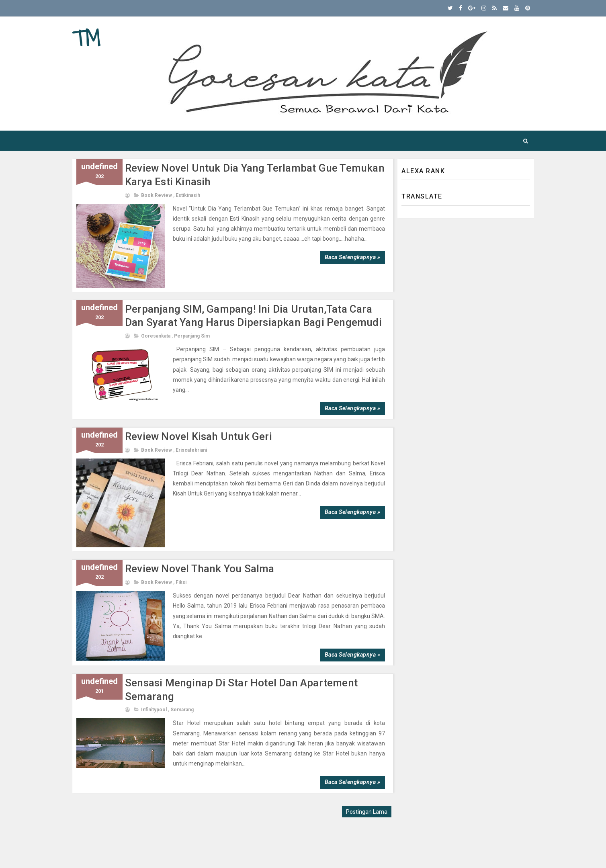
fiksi (181, 582)
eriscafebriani (191, 450)
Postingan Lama (367, 812)
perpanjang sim (192, 336)
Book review (157, 195)
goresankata (156, 336)
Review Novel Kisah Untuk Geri (199, 436)
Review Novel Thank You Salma (200, 569)
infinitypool (154, 710)
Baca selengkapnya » (353, 257)
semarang (182, 710)
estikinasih (188, 195)
